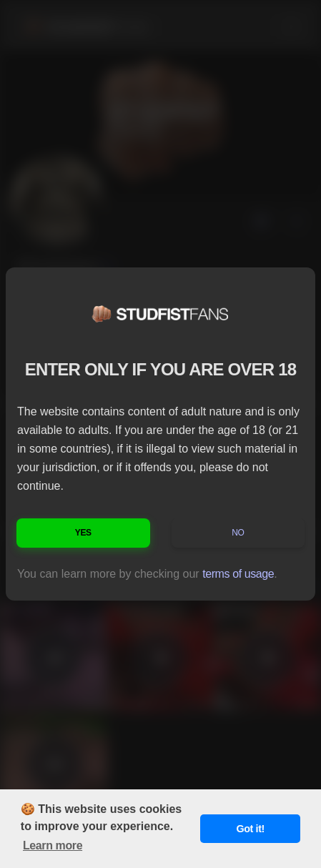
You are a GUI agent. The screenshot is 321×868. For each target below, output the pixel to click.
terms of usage (238, 574)
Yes (83, 533)
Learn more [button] (53, 845)
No (238, 533)
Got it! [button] (250, 829)
